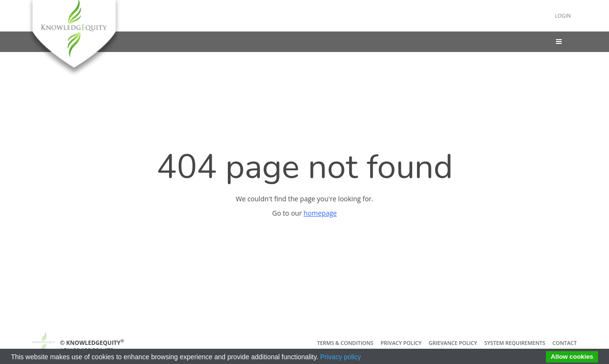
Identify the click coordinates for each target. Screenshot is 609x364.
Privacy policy (341, 357)
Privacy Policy (401, 343)
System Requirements (515, 343)
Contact (565, 343)
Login (561, 16)
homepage (321, 213)
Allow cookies (572, 357)
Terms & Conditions (345, 343)
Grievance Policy (453, 343)
